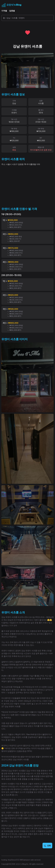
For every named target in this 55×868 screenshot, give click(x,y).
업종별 (12, 11)
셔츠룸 (15, 18)
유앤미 (22, 18)
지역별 (4, 11)
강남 (8, 18)
